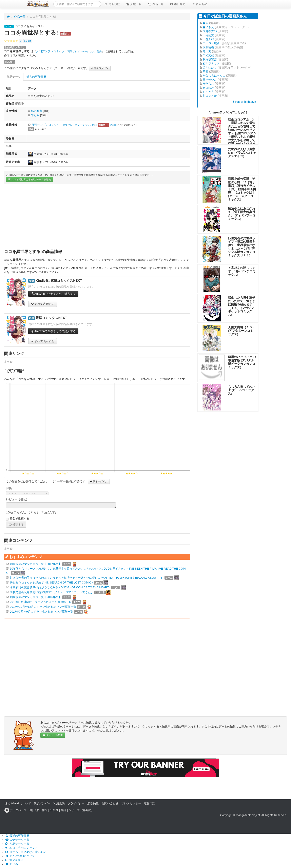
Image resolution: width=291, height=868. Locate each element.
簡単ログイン (100, 68)
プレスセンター (131, 803)
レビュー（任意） (17, 499)
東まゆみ (208, 88)
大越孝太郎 (210, 31)
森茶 (206, 23)
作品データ (14, 77)
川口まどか (210, 96)
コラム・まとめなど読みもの (26, 852)
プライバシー (76, 803)
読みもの (199, 4)
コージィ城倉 (211, 43)
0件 (28, 41)
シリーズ (74, 810)
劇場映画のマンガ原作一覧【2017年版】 (36, 564)
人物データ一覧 (17, 840)
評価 (9, 488)
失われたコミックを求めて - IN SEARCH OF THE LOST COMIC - (51, 583)
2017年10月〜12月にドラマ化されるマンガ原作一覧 (43, 607)
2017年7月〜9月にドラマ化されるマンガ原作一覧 (42, 612)
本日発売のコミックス (21, 848)
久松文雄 (208, 55)
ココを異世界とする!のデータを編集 (30, 179)
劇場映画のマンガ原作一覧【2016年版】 (36, 597)
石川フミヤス (211, 63)
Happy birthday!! (244, 102)
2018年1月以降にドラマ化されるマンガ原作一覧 (41, 602)
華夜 (206, 71)
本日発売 (177, 4)
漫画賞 (86, 810)
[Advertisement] (97, 216)
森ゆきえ (208, 27)
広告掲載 (93, 803)
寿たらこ (208, 84)
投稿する (16, 525)
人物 (37, 810)
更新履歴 (112, 4)
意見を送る (14, 860)
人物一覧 (134, 4)
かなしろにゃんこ (214, 76)
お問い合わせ (110, 803)
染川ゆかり (210, 67)
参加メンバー (42, 803)
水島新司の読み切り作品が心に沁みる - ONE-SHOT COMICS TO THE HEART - (60, 587)
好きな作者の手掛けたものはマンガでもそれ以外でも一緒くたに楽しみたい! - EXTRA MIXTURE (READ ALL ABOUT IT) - (87, 578)
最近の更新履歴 (17, 836)
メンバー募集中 (53, 735)
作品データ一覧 (17, 844)
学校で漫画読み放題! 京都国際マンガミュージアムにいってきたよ (52, 592)
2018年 (114, 125)
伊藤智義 (208, 47)
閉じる (12, 864)
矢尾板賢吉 (210, 59)
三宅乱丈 (208, 35)
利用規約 (59, 803)
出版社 (54, 810)
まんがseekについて (18, 803)
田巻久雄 (208, 39)
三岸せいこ (210, 80)
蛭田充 (207, 51)
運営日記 (150, 803)
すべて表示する (43, 304)
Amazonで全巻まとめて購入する (53, 294)
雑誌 (63, 810)
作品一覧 (156, 4)
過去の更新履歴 (36, 77)
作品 (45, 810)
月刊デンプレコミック (69, 51)
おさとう (208, 92)
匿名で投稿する (18, 519)
